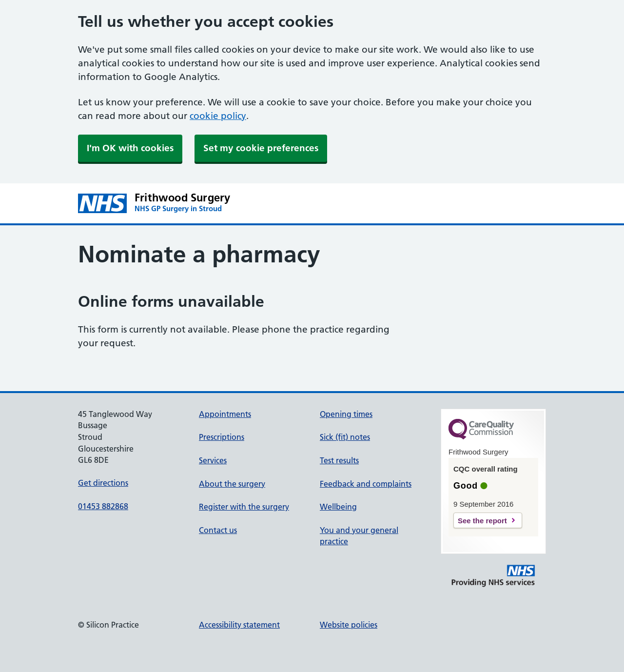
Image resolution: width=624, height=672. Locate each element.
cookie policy (218, 116)
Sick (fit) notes (345, 437)
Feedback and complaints (366, 484)
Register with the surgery (244, 507)
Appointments (225, 414)
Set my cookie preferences (261, 148)
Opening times (346, 414)
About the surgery (232, 484)
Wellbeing (338, 507)
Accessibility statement (239, 625)
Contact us (218, 530)
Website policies (349, 625)
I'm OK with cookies (130, 148)
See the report (482, 521)
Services (213, 460)
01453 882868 (103, 506)
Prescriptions (222, 437)
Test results (339, 460)
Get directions (103, 483)
